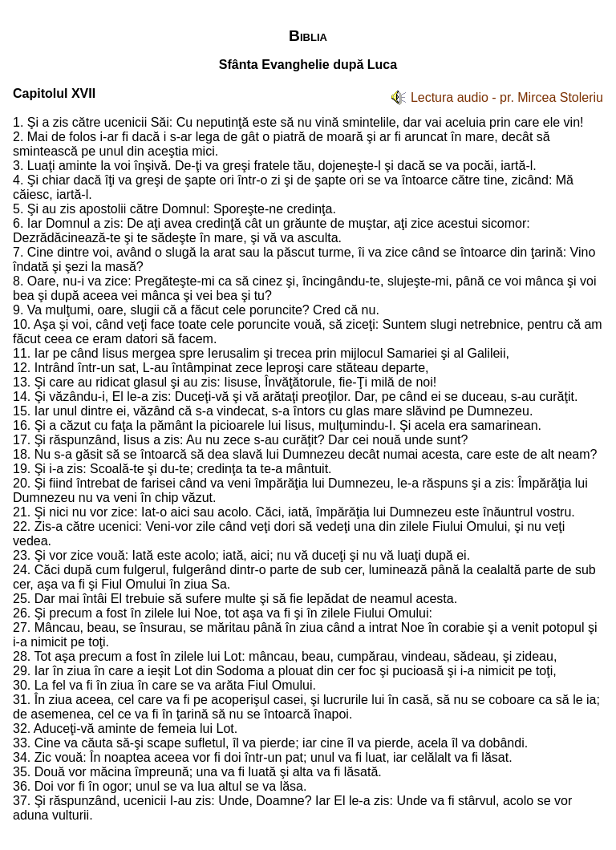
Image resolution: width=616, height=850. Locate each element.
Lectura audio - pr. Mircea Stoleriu (507, 97)
